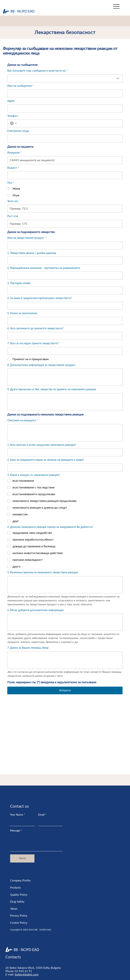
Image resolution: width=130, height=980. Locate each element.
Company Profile (20, 881)
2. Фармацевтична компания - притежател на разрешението (44, 268)
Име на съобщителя (20, 86)
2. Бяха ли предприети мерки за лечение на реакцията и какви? (46, 460)
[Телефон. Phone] (69, 123)
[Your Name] (21, 822)
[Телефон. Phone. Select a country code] (13, 123)
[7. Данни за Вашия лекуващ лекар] (65, 660)
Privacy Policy (19, 916)
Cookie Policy (19, 923)
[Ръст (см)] (64, 224)
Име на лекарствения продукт (27, 238)
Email (42, 815)
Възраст (13, 168)
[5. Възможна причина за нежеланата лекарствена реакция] (65, 585)
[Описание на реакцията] (65, 433)
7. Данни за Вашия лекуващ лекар (28, 648)
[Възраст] (64, 175)
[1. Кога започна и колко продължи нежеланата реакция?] (64, 452)
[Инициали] (64, 160)
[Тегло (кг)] (64, 209)
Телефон (13, 116)
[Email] (49, 822)
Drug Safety (17, 902)
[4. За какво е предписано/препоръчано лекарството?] (64, 306)
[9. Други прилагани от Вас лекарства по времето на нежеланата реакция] (65, 402)
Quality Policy (19, 895)
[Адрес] (64, 108)
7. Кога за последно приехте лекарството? (33, 343)
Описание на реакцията (22, 421)
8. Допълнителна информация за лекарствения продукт (41, 365)
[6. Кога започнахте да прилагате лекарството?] (64, 336)
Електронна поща (18, 131)
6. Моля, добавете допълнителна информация (35, 610)
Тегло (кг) (13, 201)
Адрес (11, 101)
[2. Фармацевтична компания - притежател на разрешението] (64, 276)
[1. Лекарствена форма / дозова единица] (64, 260)
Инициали (14, 153)
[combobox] (65, 78)
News (14, 909)
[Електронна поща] (64, 139)
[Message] (36, 843)
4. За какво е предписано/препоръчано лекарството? (39, 298)
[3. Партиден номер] (64, 291)
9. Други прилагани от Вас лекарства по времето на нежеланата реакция (52, 389)
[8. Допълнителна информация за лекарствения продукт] (65, 377)
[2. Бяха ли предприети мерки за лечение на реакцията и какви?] (64, 467)
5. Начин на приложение (22, 313)
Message (16, 831)
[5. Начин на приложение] (64, 321)
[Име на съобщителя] (64, 93)
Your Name (17, 815)
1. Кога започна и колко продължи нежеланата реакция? (42, 445)
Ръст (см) (13, 216)
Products (15, 888)
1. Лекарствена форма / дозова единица (32, 253)
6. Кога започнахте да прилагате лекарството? (35, 329)
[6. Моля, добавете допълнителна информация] (65, 622)
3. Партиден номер (19, 283)
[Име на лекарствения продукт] (64, 246)
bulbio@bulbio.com (27, 975)
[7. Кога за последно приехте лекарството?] (64, 351)
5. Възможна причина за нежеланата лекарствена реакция (43, 573)
